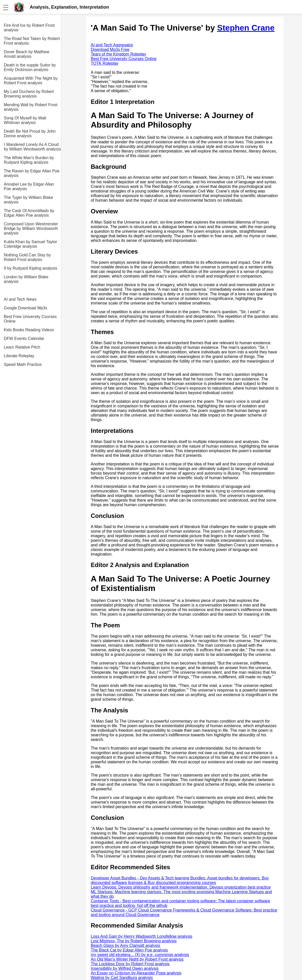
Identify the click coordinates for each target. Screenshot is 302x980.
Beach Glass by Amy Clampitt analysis (125, 946)
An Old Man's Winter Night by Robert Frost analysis (137, 959)
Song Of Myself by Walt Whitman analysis (25, 120)
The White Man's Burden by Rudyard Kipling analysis (29, 160)
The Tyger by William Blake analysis (28, 200)
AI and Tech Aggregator (112, 45)
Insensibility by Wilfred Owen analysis (125, 968)
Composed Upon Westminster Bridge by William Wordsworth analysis (31, 229)
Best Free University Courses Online (30, 319)
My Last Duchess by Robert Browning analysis (29, 94)
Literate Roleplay (19, 356)
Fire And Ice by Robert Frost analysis (29, 28)
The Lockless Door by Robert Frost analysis (130, 964)
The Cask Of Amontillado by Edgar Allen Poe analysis (29, 213)
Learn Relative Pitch (22, 347)
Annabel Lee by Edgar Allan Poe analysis (29, 187)
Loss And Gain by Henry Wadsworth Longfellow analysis (142, 936)
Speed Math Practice (23, 364)
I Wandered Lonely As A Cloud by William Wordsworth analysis (32, 147)
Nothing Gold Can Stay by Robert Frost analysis (27, 257)
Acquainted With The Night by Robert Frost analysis (31, 81)
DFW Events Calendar (24, 339)
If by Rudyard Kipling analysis (31, 268)
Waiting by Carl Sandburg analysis (122, 978)
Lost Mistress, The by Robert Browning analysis (134, 941)
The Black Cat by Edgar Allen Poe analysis (129, 950)
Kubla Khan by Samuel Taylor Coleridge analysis (31, 244)
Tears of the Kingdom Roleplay (118, 54)
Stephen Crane (246, 28)
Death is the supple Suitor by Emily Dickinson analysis (30, 67)
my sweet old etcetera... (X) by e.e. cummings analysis (140, 955)
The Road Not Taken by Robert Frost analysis (32, 41)
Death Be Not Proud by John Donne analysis (30, 134)
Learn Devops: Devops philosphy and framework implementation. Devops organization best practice (181, 887)
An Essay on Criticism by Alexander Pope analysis (136, 973)
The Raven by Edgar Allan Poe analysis (32, 173)
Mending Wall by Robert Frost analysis (31, 107)
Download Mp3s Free (110, 50)
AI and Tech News (20, 299)
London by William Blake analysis (26, 279)
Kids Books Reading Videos (29, 330)
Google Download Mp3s (26, 308)
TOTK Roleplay (105, 63)
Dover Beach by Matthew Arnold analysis (27, 54)
